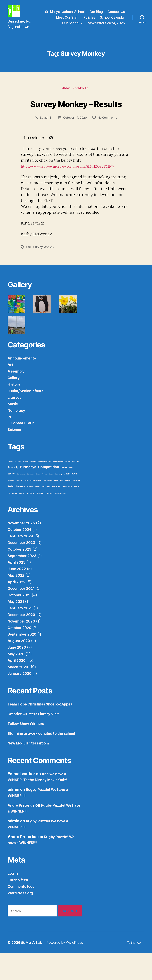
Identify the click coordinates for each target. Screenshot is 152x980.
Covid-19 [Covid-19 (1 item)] (64, 488)
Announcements (76, 95)
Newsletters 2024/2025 (106, 26)
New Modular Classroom (31, 769)
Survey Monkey (44, 267)
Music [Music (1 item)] (56, 501)
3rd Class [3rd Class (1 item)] (10, 482)
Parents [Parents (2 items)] (21, 507)
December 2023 (23, 563)
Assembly (17, 392)
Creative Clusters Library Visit (36, 734)
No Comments (108, 138)
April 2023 (18, 583)
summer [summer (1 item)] (15, 514)
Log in (13, 900)
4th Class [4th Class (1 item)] (18, 482)
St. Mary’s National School (65, 15)
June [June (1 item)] (26, 501)
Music (13, 424)
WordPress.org (22, 919)
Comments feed (23, 913)
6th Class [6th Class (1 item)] (33, 482)
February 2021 (21, 628)
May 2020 (17, 674)
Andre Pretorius (23, 832)
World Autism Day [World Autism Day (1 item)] (60, 514)
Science (15, 450)
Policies (89, 20)
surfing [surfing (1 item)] (21, 514)
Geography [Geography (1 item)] (58, 494)
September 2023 (24, 576)
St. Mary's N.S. (33, 969)
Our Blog (96, 15)
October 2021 (21, 615)
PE (10, 437)
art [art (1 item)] (78, 482)
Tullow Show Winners (28, 744)
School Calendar (112, 20)
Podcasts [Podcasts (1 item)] (30, 507)
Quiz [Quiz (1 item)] (43, 507)
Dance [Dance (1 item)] (71, 488)
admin (48, 138)
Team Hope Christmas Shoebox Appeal (44, 724)
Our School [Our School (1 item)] (76, 501)
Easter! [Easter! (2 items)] (11, 494)
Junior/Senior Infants (27, 411)
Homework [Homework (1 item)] (19, 501)
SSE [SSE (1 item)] (9, 514)
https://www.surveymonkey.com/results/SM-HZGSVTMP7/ (73, 187)
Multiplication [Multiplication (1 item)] (48, 501)
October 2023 (21, 569)
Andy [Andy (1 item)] (73, 482)
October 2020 (21, 648)
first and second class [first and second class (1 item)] (33, 494)
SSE (29, 267)
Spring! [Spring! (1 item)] (76, 507)
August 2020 (20, 661)
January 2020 (21, 694)
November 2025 (23, 543)
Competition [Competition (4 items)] (49, 487)
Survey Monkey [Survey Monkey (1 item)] (30, 514)
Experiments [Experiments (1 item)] (21, 494)
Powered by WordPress (67, 969)
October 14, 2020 (75, 138)
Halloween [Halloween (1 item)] (11, 501)
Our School (71, 26)
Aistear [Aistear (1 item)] (68, 482)
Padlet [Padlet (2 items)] (11, 507)
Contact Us (116, 15)
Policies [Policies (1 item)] (37, 507)
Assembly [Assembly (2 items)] (13, 488)
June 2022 (18, 589)
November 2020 (23, 641)
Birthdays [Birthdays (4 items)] (28, 487)
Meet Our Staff (67, 20)
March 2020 (19, 687)
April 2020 (18, 681)
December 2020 (23, 635)
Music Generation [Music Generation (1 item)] (65, 501)
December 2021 (23, 609)
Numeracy (17, 431)
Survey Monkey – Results (76, 116)
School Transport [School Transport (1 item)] (67, 507)
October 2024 (21, 550)
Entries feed (19, 906)
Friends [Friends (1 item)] (44, 494)
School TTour (24, 443)
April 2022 (18, 602)
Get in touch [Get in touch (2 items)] (70, 494)
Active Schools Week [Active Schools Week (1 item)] (45, 482)
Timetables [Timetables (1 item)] (50, 514)
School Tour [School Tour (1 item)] (56, 507)
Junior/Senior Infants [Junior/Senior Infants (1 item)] (36, 501)
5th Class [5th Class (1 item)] (26, 482)
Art (11, 385)
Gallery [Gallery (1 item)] (51, 494)
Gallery (14, 398)
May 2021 (17, 622)
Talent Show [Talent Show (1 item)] (41, 514)
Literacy (15, 418)
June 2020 (18, 668)
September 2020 (24, 654)
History (15, 405)
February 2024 (22, 556)
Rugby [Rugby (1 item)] (48, 507)
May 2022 (17, 596)
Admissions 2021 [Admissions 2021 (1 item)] (58, 482)
